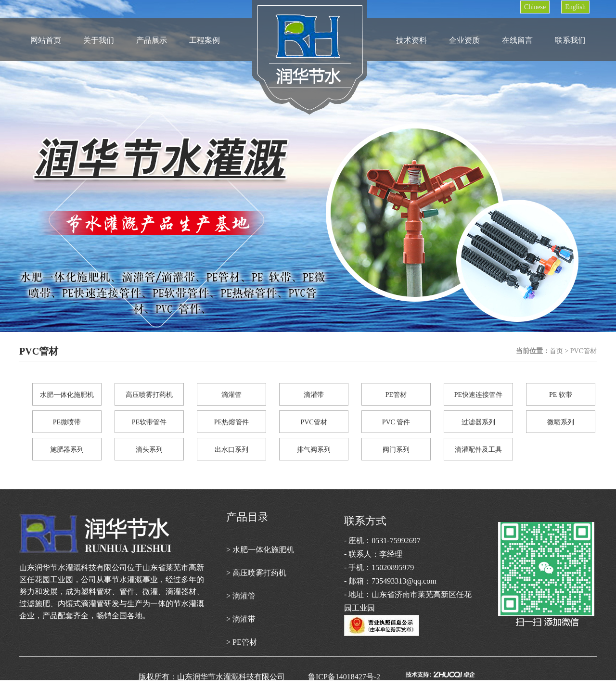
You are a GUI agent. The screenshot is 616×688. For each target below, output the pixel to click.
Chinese (535, 7)
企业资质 (464, 40)
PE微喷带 (67, 422)
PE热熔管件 (231, 422)
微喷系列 (561, 422)
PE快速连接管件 (478, 395)
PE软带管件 (149, 422)
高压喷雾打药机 (149, 395)
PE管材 (396, 395)
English (575, 7)
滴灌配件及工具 (478, 450)
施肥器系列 (67, 450)
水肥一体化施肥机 (67, 395)
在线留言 (517, 40)
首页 (556, 351)
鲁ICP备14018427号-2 (356, 677)
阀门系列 (396, 450)
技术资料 (411, 40)
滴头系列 (149, 450)
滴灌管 (231, 395)
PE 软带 (561, 395)
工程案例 (205, 40)
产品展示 (152, 40)
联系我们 (570, 40)
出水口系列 (231, 450)
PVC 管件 (396, 422)
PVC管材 (314, 422)
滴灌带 (314, 395)
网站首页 (46, 40)
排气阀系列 (314, 450)
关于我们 (99, 40)
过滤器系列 (478, 422)
